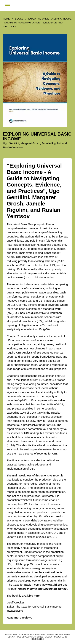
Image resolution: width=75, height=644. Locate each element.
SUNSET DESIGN (45, 637)
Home (6, 19)
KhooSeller (38, 639)
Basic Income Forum (38, 6)
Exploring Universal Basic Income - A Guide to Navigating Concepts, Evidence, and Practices (37, 23)
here (37, 596)
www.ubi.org (54, 585)
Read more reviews (19, 617)
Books (19, 19)
